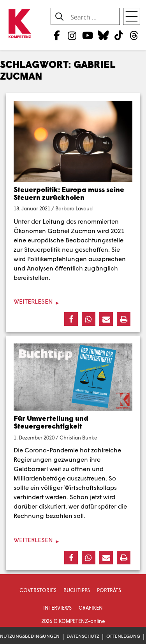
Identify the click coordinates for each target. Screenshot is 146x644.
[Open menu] (132, 16)
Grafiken (91, 608)
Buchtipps (77, 590)
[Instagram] (72, 35)
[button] (71, 319)
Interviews (57, 608)
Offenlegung (123, 636)
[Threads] (134, 35)
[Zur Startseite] (19, 24)
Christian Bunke (78, 438)
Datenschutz (83, 636)
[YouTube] (87, 35)
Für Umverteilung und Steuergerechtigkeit (51, 422)
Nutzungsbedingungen (30, 636)
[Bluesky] (103, 35)
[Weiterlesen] (73, 302)
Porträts (109, 590)
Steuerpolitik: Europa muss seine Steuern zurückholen (69, 193)
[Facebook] (57, 35)
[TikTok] (119, 35)
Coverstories (38, 590)
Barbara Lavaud (74, 208)
